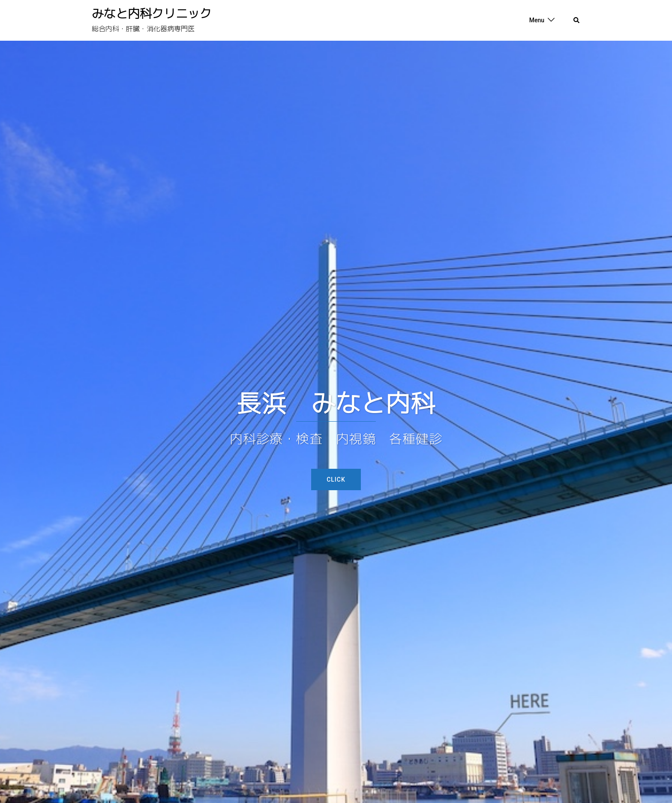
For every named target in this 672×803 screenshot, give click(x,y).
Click (336, 479)
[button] (577, 21)
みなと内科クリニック (152, 13)
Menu (537, 20)
